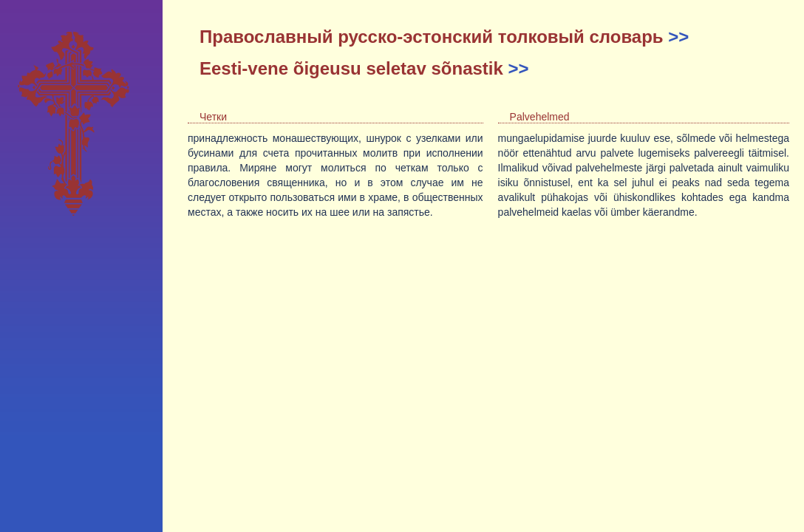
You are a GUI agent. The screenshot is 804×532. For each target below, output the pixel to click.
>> (678, 37)
